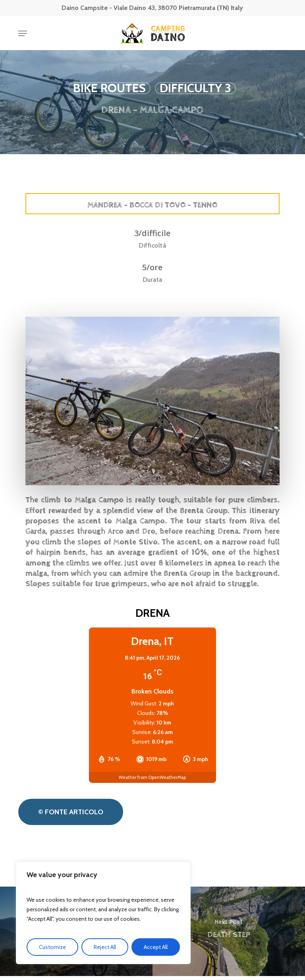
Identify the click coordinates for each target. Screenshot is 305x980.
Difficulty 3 (195, 88)
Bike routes (109, 88)
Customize (52, 947)
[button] (23, 33)
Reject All (105, 947)
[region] (103, 913)
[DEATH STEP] (229, 931)
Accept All (156, 947)
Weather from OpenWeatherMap (152, 777)
